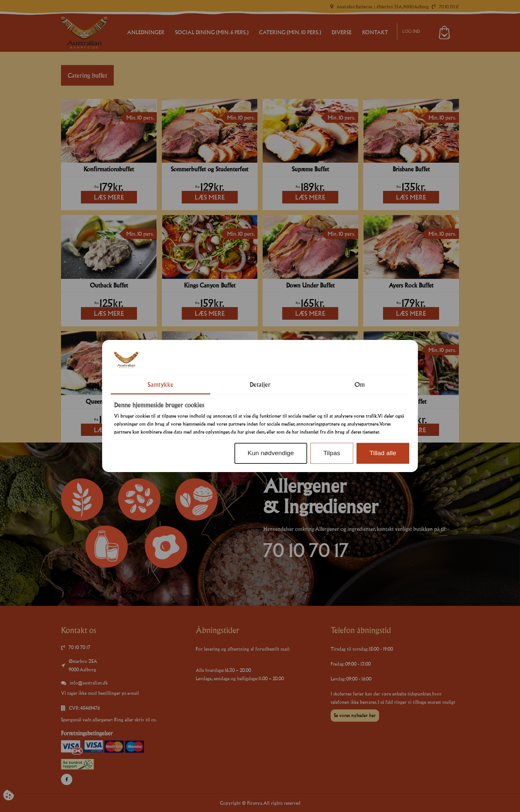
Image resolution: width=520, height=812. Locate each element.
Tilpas (332, 453)
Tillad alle (383, 453)
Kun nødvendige (271, 453)
